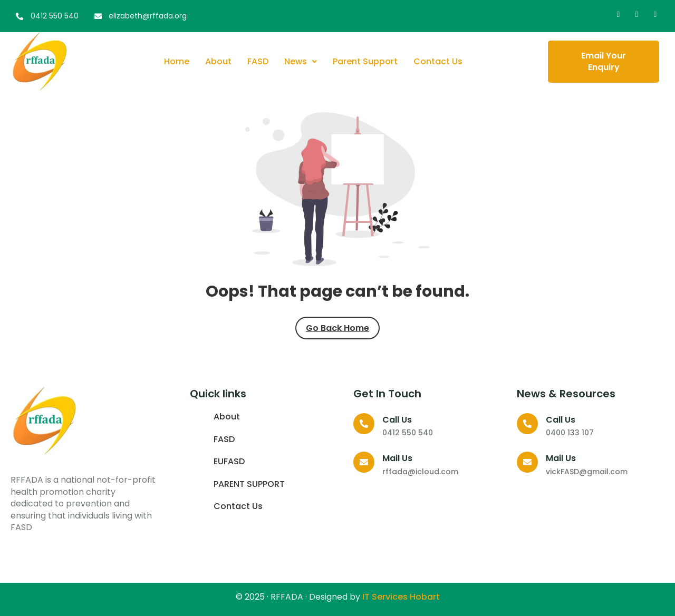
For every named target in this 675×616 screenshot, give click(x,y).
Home (177, 61)
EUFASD (229, 462)
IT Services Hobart (400, 597)
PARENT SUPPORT (249, 484)
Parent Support (365, 61)
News (301, 61)
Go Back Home (337, 328)
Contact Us (438, 61)
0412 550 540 (408, 433)
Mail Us (397, 458)
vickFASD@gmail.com (587, 472)
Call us (397, 420)
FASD (258, 61)
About (218, 61)
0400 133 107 (570, 433)
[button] (301, 62)
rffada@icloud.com (420, 472)
